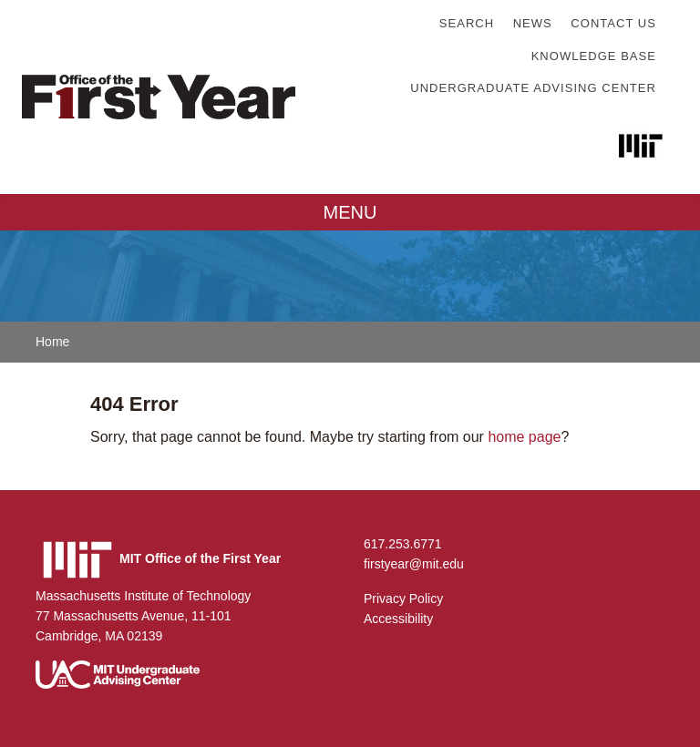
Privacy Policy (403, 599)
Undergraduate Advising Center (533, 88)
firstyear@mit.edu (414, 564)
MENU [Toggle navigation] (350, 212)
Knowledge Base (594, 56)
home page (524, 437)
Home (52, 342)
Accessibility (398, 619)
